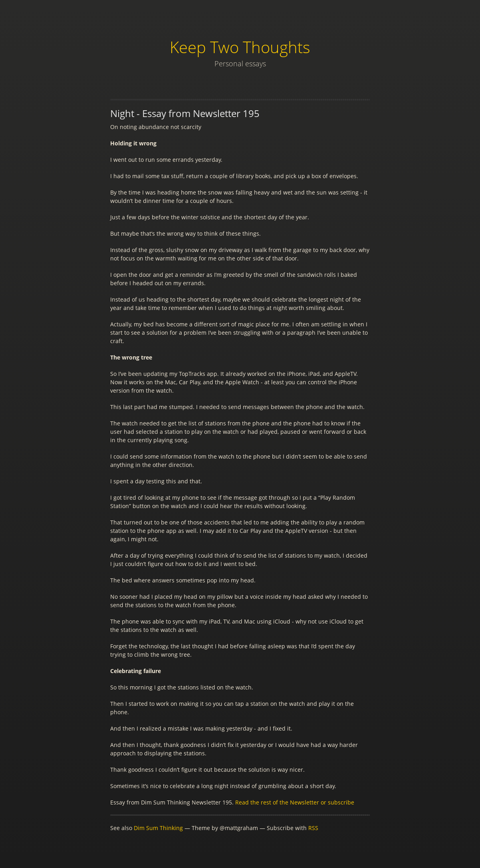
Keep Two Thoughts (240, 47)
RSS (313, 828)
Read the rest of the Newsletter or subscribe (295, 802)
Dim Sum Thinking (158, 828)
